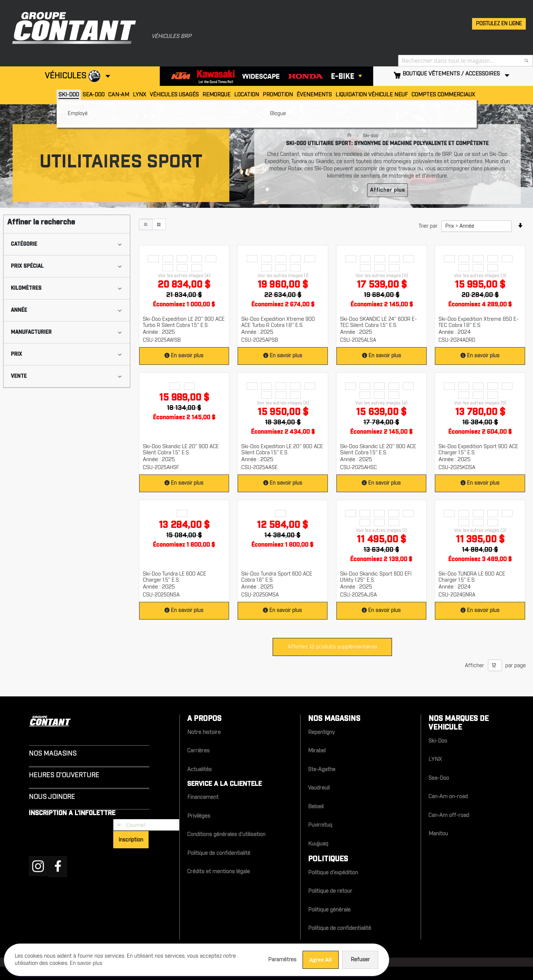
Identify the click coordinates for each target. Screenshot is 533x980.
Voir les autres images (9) (480, 403)
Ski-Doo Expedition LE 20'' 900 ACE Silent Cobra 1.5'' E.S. (282, 450)
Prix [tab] (16, 354)
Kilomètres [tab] (26, 288)
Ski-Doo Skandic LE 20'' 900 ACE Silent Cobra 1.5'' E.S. (181, 450)
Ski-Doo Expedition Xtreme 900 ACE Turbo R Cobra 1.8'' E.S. (278, 322)
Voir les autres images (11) (382, 276)
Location (246, 95)
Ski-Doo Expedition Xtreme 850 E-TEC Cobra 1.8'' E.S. (479, 322)
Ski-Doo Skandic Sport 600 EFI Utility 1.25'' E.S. (376, 577)
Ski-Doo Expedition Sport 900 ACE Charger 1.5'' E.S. (478, 450)
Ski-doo (371, 136)
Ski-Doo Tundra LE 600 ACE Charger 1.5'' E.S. (175, 577)
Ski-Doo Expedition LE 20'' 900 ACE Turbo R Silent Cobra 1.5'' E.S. (184, 322)
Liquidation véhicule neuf (372, 95)
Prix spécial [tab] (27, 266)
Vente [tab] (19, 376)
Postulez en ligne (499, 24)
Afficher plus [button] (387, 190)
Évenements (314, 95)
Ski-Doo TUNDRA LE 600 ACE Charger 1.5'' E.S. (472, 577)
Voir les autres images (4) (184, 276)
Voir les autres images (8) (283, 403)
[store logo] (70, 27)
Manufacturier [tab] (31, 332)
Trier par (428, 226)
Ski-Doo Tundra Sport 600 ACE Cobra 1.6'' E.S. (277, 577)
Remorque (216, 95)
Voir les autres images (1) (283, 276)
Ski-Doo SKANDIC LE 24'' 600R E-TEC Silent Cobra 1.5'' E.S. (378, 322)
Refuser (245, 955)
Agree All (205, 955)
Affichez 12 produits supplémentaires (332, 647)
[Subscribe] (131, 840)
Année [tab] (19, 310)
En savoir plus (186, 356)
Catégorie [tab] (24, 244)
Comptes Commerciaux (443, 95)
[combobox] (466, 61)
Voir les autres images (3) (480, 276)
